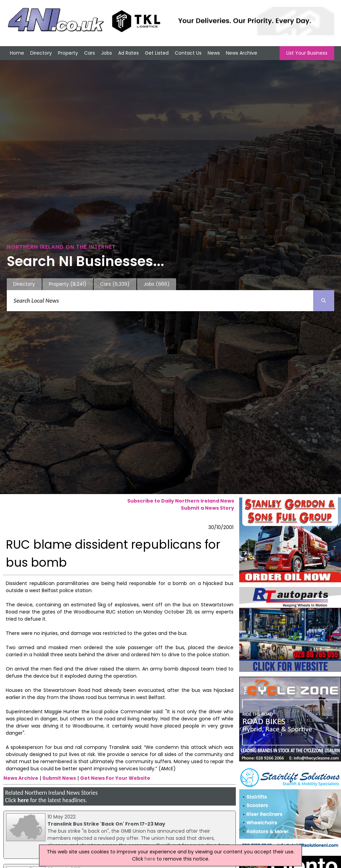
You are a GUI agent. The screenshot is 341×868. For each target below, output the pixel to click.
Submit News (59, 778)
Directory (41, 53)
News (214, 53)
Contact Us (188, 53)
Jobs (107, 53)
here (23, 800)
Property (68, 53)
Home (17, 53)
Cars (90, 53)
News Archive (242, 53)
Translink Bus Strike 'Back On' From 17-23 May (106, 824)
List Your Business (307, 53)
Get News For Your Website (115, 778)
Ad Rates (128, 53)
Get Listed (157, 53)
